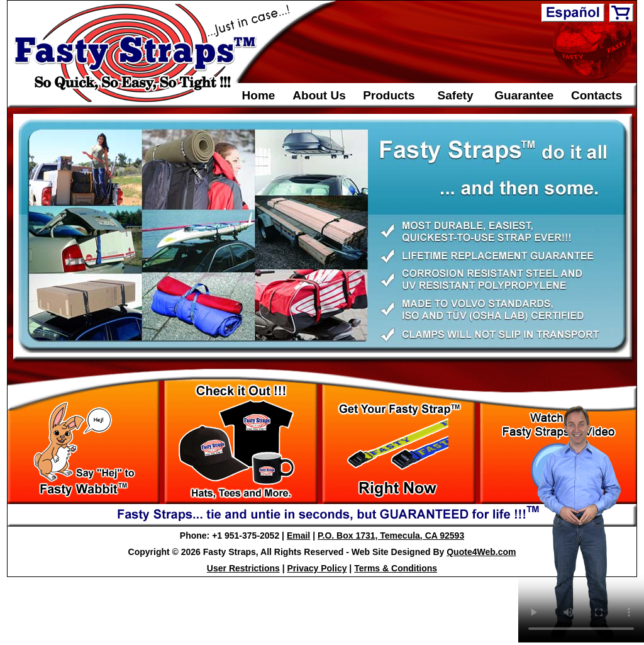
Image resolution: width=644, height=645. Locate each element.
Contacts (597, 96)
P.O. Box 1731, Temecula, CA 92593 (391, 536)
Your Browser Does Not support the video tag (581, 522)
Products (389, 96)
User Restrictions (243, 568)
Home (259, 96)
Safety (456, 96)
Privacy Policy (317, 568)
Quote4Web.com (481, 552)
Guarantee (524, 96)
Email (298, 536)
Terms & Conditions (396, 568)
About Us (319, 96)
